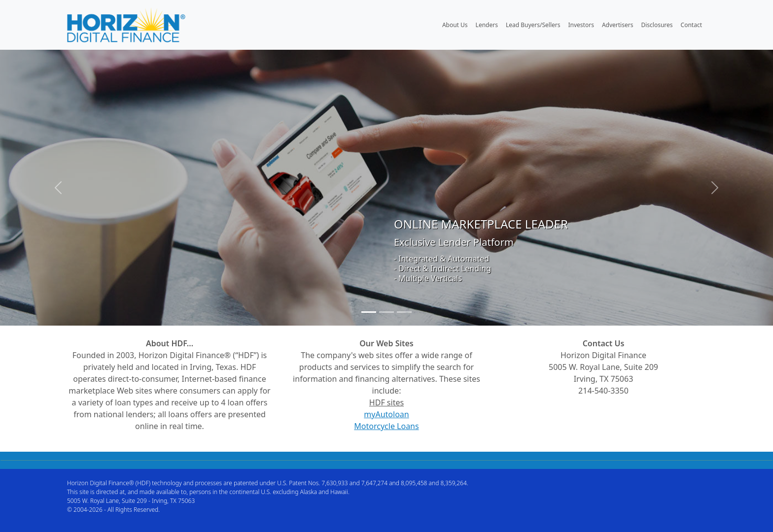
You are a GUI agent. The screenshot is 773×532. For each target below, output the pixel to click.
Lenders (487, 25)
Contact (691, 25)
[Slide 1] (369, 312)
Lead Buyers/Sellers (533, 25)
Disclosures (657, 25)
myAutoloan (386, 414)
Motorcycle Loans (386, 426)
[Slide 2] (386, 312)
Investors (581, 25)
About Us (455, 25)
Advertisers (618, 25)
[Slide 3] (404, 312)
